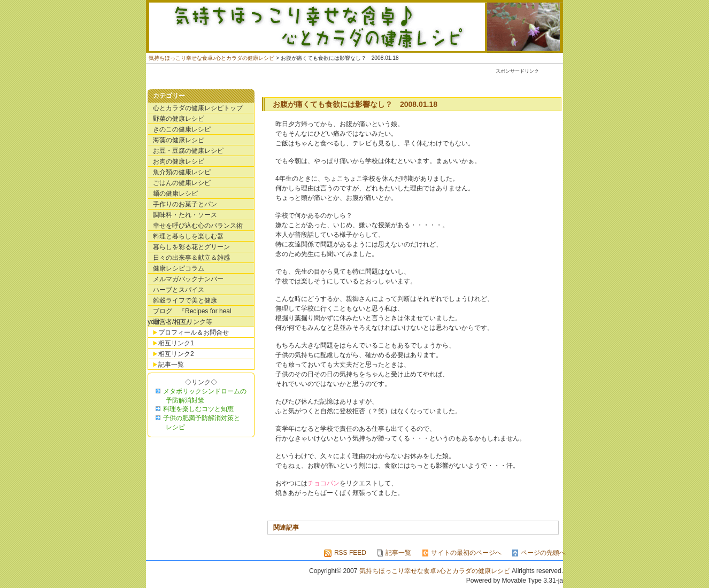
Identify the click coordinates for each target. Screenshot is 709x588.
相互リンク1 (176, 343)
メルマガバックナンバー (188, 279)
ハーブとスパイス (179, 290)
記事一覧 (171, 365)
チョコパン (323, 483)
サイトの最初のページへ (466, 553)
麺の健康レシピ (175, 194)
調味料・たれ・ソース (185, 215)
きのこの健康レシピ (182, 129)
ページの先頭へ (543, 553)
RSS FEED (350, 553)
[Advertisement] (365, 80)
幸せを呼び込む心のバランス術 (198, 226)
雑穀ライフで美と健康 (185, 300)
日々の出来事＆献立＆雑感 (191, 258)
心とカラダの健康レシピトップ (198, 108)
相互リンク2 (176, 354)
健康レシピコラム (179, 268)
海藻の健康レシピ (179, 140)
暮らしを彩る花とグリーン (191, 247)
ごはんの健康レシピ (182, 183)
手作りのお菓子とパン (185, 204)
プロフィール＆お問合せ (194, 332)
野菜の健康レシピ (179, 119)
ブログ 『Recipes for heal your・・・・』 (190, 312)
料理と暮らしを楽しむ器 (188, 236)
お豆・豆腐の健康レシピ (188, 151)
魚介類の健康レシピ (182, 172)
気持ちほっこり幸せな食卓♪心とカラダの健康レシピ (354, 27)
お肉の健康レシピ (179, 161)
